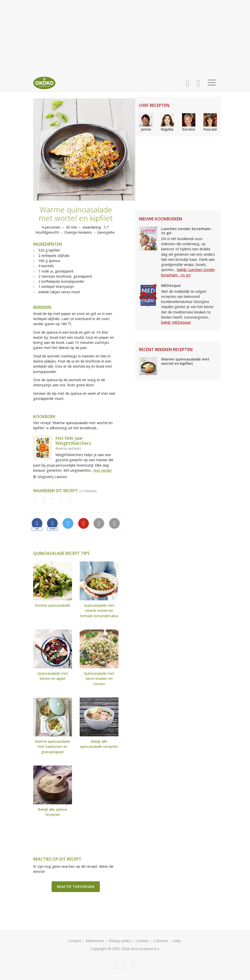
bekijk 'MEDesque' (176, 322)
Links (177, 941)
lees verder (103, 470)
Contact (74, 941)
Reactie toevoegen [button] (76, 887)
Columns (161, 941)
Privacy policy (120, 941)
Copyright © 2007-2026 (110, 949)
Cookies (142, 941)
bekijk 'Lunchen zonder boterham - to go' (188, 272)
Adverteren (95, 941)
